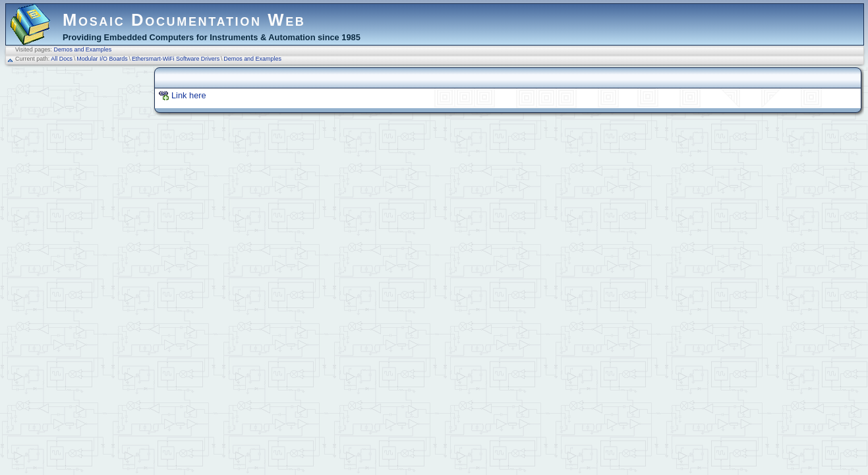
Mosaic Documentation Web (184, 20)
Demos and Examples (83, 49)
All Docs (62, 59)
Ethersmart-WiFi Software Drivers (176, 59)
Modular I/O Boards (102, 59)
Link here (189, 95)
